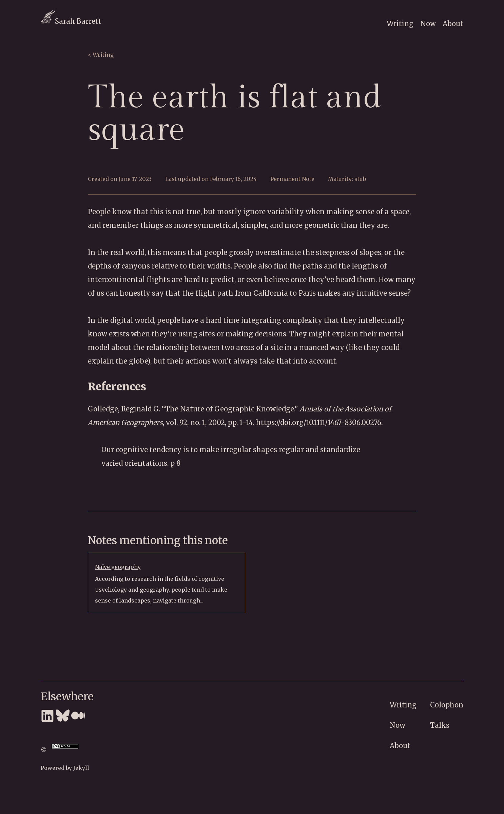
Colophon (447, 705)
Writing (400, 24)
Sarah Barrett (71, 21)
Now (428, 24)
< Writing (101, 55)
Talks (440, 725)
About (453, 24)
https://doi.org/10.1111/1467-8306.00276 (319, 422)
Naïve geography (118, 567)
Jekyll (81, 768)
